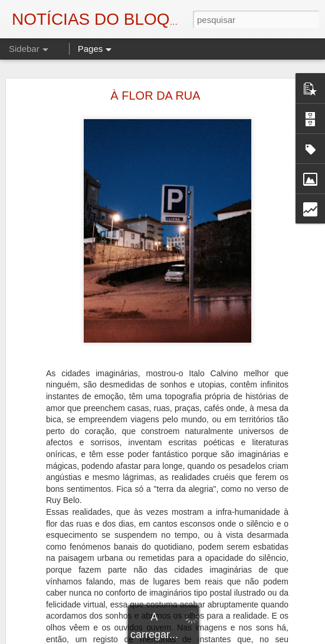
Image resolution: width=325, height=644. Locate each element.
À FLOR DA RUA (155, 77)
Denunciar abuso (296, 638)
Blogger (257, 638)
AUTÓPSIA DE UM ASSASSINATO (84, 629)
